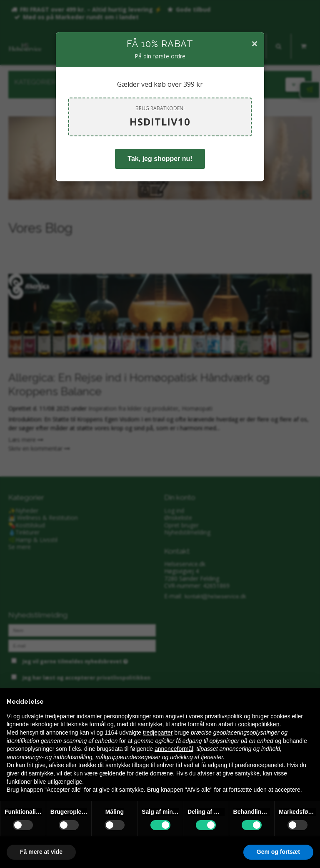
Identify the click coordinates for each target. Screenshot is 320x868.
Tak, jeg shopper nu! (160, 159)
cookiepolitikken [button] (259, 724)
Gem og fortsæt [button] (278, 852)
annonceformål (174, 749)
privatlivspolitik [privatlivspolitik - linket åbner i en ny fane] (223, 716)
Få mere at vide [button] (41, 852)
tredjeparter (158, 733)
